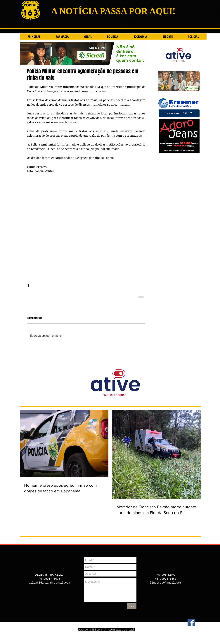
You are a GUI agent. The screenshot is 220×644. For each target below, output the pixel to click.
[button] (179, 113)
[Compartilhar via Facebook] (29, 285)
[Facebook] (191, 623)
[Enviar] (132, 606)
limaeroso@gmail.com (166, 583)
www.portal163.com (90, 629)
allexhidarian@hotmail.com (49, 583)
